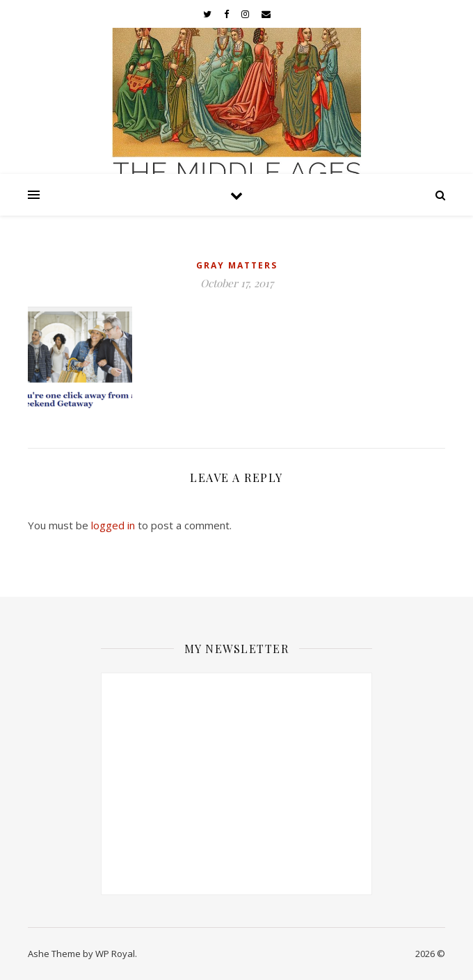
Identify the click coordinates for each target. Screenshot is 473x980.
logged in (113, 525)
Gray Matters (237, 265)
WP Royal (115, 954)
